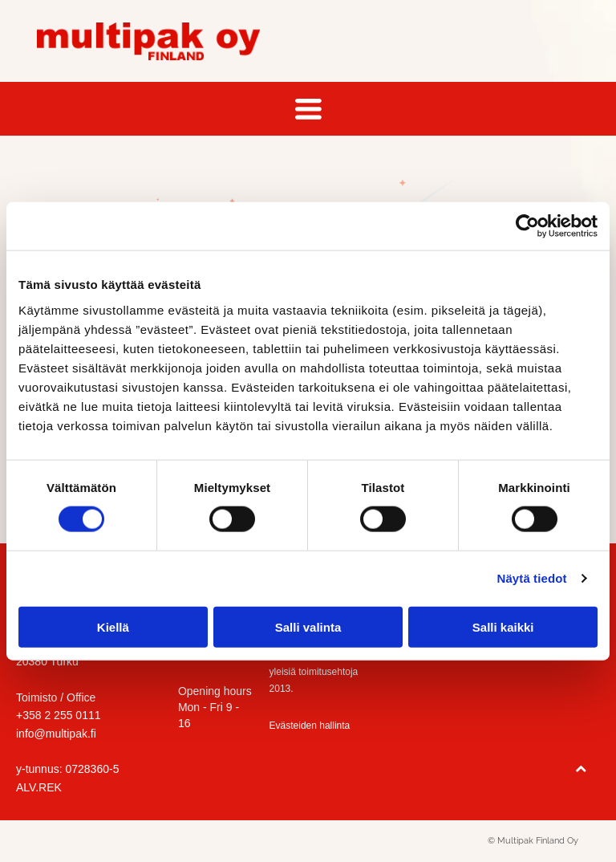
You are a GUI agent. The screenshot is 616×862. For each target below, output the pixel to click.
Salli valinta (308, 626)
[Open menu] (308, 109)
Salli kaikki (503, 626)
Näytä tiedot (532, 578)
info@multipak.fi (56, 734)
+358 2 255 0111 (59, 715)
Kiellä (113, 626)
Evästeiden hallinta (310, 726)
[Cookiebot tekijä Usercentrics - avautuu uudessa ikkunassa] (527, 226)
